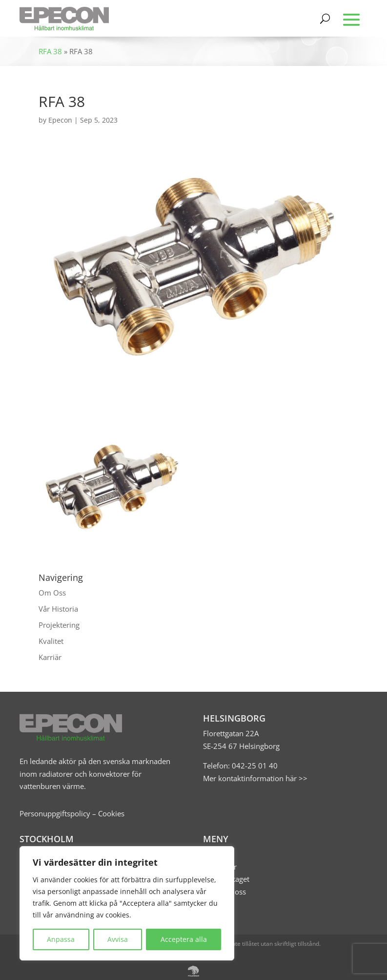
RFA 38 (50, 51)
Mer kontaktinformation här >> (255, 778)
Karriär (50, 657)
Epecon (60, 120)
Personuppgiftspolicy (55, 813)
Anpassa (61, 939)
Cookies (111, 813)
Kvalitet (51, 641)
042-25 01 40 (254, 766)
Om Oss (52, 593)
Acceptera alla (184, 939)
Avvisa (118, 939)
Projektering (59, 625)
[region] (127, 903)
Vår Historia (58, 609)
